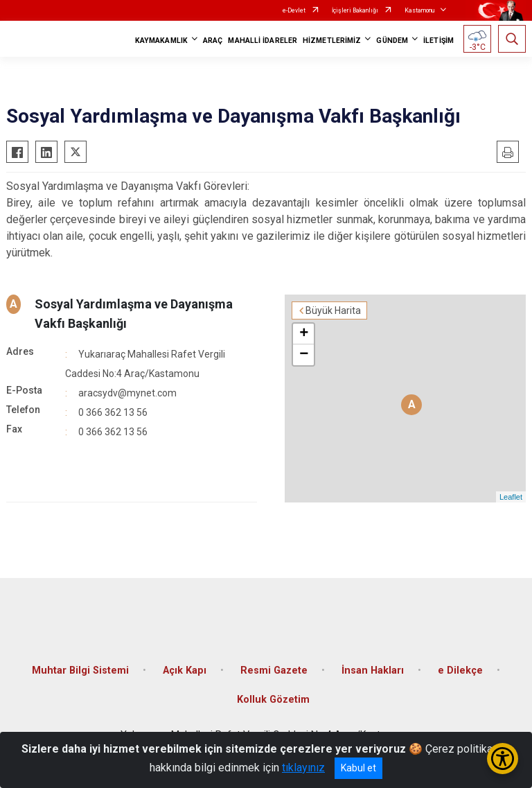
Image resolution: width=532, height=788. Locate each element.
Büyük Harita (333, 310)
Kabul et (358, 768)
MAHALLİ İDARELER (263, 41)
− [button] (304, 355)
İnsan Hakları (373, 671)
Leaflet (511, 497)
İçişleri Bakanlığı (355, 10)
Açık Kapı (185, 671)
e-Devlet (294, 10)
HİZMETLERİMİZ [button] (332, 41)
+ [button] (304, 334)
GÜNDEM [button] (392, 41)
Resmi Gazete (274, 671)
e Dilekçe (460, 671)
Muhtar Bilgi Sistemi (80, 671)
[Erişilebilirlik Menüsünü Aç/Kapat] (503, 759)
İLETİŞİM (438, 41)
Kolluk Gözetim (273, 700)
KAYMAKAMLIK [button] (161, 41)
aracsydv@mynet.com (127, 393)
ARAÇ (213, 41)
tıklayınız (303, 768)
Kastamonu (419, 10)
